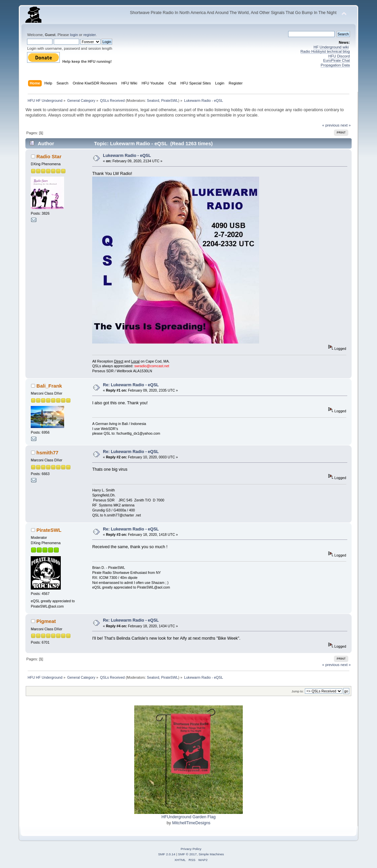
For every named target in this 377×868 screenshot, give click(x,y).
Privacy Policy (191, 849)
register (90, 35)
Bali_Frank (49, 386)
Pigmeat (46, 621)
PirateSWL (170, 100)
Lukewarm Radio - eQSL (127, 156)
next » (346, 125)
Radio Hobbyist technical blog (325, 51)
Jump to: (298, 691)
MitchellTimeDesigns (192, 823)
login (74, 35)
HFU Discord (339, 56)
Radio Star (49, 156)
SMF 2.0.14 (167, 854)
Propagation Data (335, 65)
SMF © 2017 (187, 854)
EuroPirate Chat (337, 60)
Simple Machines (211, 854)
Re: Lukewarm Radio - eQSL (131, 385)
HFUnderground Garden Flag (188, 817)
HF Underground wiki (331, 47)
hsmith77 (47, 453)
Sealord (153, 100)
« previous (331, 125)
